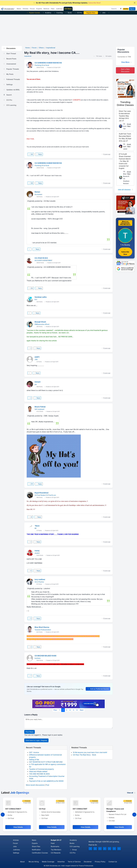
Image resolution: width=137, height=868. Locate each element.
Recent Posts (10, 59)
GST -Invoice (34, 752)
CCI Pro (78, 13)
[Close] (135, 3)
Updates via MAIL (11, 90)
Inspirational (28, 56)
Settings (8, 85)
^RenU (37, 526)
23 (30, 517)
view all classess (126, 190)
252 (31, 288)
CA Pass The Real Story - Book (84, 755)
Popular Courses (33, 13)
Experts (35, 843)
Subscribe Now (125, 252)
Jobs (103, 13)
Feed (53, 843)
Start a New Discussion (125, 70)
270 (31, 484)
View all (131, 793)
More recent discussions (35, 785)
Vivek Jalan (91, 13)
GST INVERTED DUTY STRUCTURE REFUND (46, 762)
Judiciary (17, 850)
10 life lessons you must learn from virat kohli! (90, 752)
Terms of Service (74, 862)
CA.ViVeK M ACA (41, 258)
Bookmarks (55, 846)
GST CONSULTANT (114, 809)
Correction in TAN (124, 57)
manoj (37, 551)
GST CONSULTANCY (47, 809)
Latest (15, 793)
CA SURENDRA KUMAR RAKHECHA (48, 63)
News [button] (19, 9)
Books (69, 13)
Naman (37, 192)
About (22, 862)
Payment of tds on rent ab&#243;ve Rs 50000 (46, 781)
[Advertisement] (68, 29)
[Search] (115, 9)
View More (126, 62)
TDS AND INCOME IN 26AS (39, 774)
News (34, 840)
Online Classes (125, 104)
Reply (39, 154)
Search (7, 95)
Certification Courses (40, 853)
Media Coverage (48, 862)
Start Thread (10, 54)
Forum (15, 843)
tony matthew (40, 579)
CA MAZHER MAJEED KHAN (45, 656)
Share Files (36, 846)
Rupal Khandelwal (41, 493)
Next (82, 710)
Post (47, 785)
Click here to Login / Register (36, 740)
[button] (120, 9)
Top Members (56, 850)
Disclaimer (88, 862)
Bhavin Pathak (40, 407)
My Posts (8, 74)
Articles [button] (26, 9)
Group (73, 850)
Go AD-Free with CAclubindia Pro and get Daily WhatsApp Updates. (67, 3)
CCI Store (68, 9)
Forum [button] (32, 9)
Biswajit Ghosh (40, 322)
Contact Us (113, 862)
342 (31, 154)
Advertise (61, 862)
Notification (36, 850)
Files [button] (53, 9)
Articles (16, 840)
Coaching (58, 13)
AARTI (37, 357)
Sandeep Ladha (41, 297)
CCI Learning (10, 105)
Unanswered (10, 64)
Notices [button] (46, 9)
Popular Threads (11, 69)
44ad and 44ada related (38, 771)
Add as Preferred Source (98, 689)
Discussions (9, 48)
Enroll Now (129, 125)
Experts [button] (39, 9)
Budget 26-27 (56, 840)
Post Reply (30, 732)
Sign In (132, 9)
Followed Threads (12, 79)
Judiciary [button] (59, 9)
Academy (47, 13)
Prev (55, 710)
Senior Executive (12, 809)
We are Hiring (34, 862)
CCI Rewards (56, 853)
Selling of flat (34, 760)
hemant (37, 382)
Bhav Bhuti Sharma (42, 627)
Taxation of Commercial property (41, 769)
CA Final (76, 809)
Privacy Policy (100, 862)
